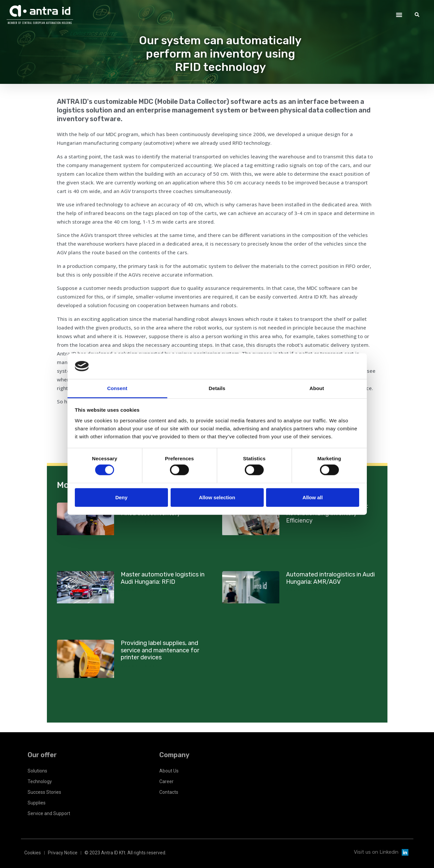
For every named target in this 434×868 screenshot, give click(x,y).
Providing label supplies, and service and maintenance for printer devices (160, 650)
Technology (40, 781)
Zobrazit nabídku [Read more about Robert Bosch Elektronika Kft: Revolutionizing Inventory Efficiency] (306, 529)
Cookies (33, 853)
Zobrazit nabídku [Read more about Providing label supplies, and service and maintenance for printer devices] (141, 666)
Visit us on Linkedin (376, 852)
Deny (122, 497)
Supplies (37, 803)
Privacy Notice (63, 853)
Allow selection (217, 497)
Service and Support (49, 813)
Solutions (37, 771)
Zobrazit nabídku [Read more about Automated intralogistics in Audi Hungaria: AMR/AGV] (306, 590)
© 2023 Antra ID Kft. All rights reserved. (125, 853)
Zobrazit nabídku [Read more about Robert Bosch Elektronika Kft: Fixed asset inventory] (141, 522)
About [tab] (317, 388)
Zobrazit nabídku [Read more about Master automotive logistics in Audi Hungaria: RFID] (141, 590)
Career (166, 781)
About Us (169, 771)
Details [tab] (217, 388)
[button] (399, 15)
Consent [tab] (117, 388)
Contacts (169, 792)
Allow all (313, 497)
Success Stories (44, 792)
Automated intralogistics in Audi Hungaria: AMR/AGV (330, 578)
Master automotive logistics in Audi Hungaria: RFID (163, 578)
